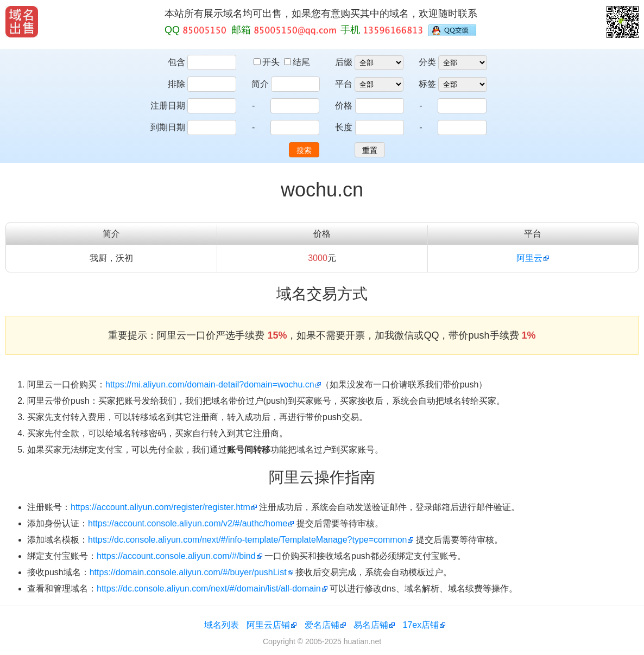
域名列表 (222, 625)
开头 (268, 62)
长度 (344, 127)
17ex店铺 (421, 625)
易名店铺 (371, 625)
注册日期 (168, 106)
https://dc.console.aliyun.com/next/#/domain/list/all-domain (209, 589)
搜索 (304, 150)
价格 (344, 106)
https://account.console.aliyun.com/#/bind (176, 556)
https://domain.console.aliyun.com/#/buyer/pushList (188, 572)
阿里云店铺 (268, 625)
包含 (176, 62)
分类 (427, 62)
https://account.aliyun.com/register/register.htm (160, 507)
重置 (370, 150)
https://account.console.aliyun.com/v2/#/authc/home (188, 523)
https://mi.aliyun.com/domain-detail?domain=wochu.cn (210, 384)
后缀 (344, 62)
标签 (427, 84)
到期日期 (168, 127)
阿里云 (529, 258)
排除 (176, 84)
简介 (260, 84)
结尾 (297, 62)
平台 (344, 84)
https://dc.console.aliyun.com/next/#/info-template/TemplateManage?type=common (247, 540)
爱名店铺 (322, 625)
